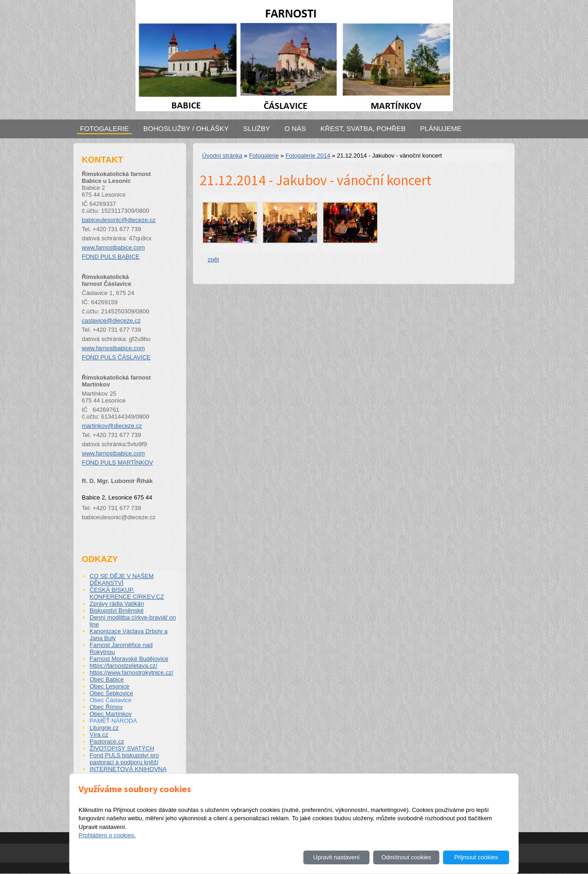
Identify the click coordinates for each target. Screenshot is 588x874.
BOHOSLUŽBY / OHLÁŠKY (186, 128)
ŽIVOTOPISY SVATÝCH (122, 748)
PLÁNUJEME (441, 128)
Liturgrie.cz (104, 728)
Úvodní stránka (222, 156)
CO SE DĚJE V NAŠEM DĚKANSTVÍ (122, 579)
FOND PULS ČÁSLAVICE (116, 357)
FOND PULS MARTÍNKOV (117, 463)
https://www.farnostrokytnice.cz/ (131, 673)
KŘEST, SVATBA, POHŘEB (363, 128)
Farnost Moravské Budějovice (129, 659)
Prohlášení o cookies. (107, 835)
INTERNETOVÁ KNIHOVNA (128, 769)
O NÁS (295, 128)
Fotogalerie (264, 156)
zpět (213, 259)
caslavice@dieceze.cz (111, 321)
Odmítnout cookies (406, 857)
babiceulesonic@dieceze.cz (119, 220)
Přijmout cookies (476, 857)
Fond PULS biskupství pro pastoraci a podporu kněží (124, 759)
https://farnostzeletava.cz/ (123, 666)
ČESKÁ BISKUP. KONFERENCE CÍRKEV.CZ (127, 593)
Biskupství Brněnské (117, 610)
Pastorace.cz (107, 741)
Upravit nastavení (336, 857)
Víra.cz (99, 735)
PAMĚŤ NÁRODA (113, 721)
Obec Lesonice (110, 686)
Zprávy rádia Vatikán (117, 604)
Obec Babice (107, 679)
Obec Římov (106, 707)
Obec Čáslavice (110, 700)
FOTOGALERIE (104, 128)
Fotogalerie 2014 (308, 156)
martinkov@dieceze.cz (112, 426)
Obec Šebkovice (111, 693)
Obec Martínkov (111, 714)
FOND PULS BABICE (111, 257)
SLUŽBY (256, 128)
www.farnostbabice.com (113, 247)
